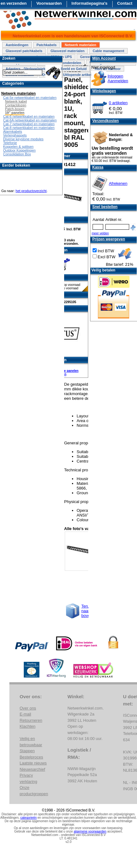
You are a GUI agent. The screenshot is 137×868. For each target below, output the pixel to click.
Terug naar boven (87, 611)
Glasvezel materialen (67, 51)
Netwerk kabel (16, 101)
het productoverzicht (31, 191)
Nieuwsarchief (33, 769)
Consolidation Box (17, 154)
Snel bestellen (105, 207)
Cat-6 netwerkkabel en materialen (29, 116)
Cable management (108, 51)
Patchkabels (47, 45)
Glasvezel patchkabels (24, 51)
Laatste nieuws (33, 763)
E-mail (25, 714)
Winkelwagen (104, 91)
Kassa (98, 167)
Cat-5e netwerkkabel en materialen (30, 98)
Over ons (28, 708)
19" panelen (15, 113)
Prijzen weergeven (109, 239)
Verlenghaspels (15, 135)
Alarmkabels (13, 131)
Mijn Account (104, 58)
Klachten (28, 726)
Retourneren (31, 720)
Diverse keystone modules (23, 139)
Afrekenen (118, 183)
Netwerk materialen (81, 45)
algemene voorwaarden (90, 831)
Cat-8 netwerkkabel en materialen (29, 128)
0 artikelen (118, 103)
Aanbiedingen (17, 45)
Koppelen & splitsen (18, 147)
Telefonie (10, 143)
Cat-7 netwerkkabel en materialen (29, 124)
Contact (125, 3)
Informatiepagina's (90, 3)
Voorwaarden (49, 3)
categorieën (28, 818)
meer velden (100, 233)
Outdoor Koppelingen (19, 150)
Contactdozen (16, 105)
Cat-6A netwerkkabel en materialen (30, 120)
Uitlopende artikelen (79, 75)
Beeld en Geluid (74, 69)
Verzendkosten (106, 121)
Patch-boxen (15, 109)
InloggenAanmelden (118, 78)
